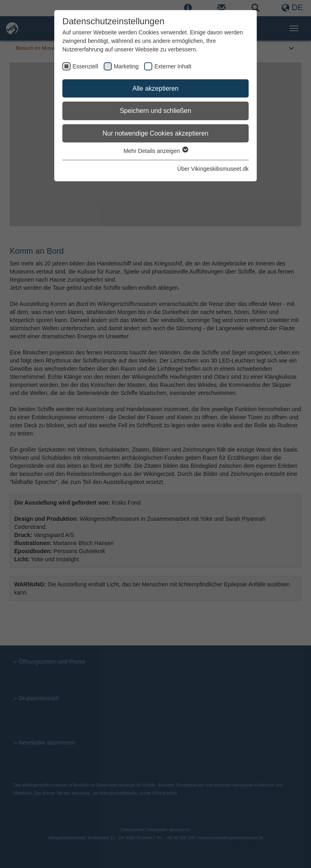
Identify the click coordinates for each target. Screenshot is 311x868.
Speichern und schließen (155, 111)
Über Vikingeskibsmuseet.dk (213, 169)
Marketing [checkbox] (126, 66)
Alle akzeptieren (155, 88)
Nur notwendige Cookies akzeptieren (155, 133)
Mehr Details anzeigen (155, 151)
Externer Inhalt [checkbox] (173, 66)
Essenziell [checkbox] (85, 66)
